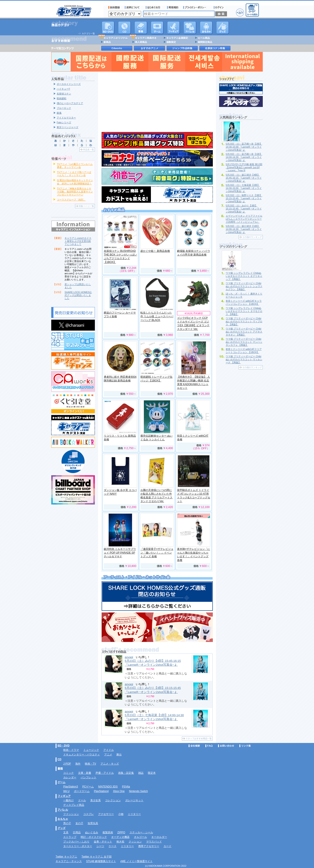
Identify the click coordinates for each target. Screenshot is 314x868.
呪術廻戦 (61, 98)
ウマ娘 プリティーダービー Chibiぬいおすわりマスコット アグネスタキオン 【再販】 (244, 332)
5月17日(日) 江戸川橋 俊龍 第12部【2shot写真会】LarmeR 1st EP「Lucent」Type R (244, 167)
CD (125, 28)
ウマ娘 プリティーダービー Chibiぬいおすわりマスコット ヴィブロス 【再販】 (244, 321)
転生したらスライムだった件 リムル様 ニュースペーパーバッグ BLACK (157, 316)
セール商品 (204, 38)
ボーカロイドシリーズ (69, 84)
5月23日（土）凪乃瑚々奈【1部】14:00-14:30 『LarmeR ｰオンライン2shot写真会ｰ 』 (244, 157)
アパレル (190, 28)
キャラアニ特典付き (146, 38)
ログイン (219, 7)
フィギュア (174, 28)
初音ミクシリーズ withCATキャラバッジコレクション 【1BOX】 (244, 302)
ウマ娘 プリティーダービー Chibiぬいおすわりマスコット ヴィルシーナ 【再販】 (244, 359)
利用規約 (173, 7)
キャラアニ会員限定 (177, 38)
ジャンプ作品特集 (182, 48)
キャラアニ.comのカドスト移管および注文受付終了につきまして (78, 241)
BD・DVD (64, 746)
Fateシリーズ (64, 122)
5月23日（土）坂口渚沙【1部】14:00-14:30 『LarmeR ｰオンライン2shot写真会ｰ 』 (244, 229)
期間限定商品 (205, 42)
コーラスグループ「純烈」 (71, 200)
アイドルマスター (66, 118)
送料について (133, 7)
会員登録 (114, 7)
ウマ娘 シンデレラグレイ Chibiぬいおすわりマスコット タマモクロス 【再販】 (244, 311)
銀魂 (59, 113)
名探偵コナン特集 (215, 48)
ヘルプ (240, 13)
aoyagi (129, 657)
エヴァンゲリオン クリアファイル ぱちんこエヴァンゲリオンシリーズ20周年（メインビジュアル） (244, 219)
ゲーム (61, 782)
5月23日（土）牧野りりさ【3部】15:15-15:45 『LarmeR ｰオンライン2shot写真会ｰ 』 (244, 198)
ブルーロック (64, 108)
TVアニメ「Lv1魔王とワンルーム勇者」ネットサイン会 (75, 166)
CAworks (117, 48)
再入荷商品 (141, 42)
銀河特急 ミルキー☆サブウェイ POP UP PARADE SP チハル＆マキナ (120, 553)
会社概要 (194, 746)
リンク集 (245, 746)
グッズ (223, 28)
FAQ (209, 746)
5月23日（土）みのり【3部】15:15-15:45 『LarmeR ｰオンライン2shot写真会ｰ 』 (244, 209)
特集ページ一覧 (86, 206)
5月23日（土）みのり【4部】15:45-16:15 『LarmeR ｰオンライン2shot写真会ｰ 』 (153, 663)
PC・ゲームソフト (157, 28)
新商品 (107, 42)
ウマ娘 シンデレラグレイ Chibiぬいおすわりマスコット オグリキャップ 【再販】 (244, 276)
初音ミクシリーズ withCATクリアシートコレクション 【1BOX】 (244, 351)
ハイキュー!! (63, 89)
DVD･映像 (108, 28)
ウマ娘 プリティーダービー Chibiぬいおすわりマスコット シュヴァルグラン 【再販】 (244, 286)
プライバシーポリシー (196, 7)
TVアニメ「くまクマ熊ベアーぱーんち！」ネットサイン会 (74, 174)
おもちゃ (206, 28)
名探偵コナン (64, 94)
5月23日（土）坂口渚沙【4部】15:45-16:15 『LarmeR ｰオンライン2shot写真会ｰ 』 (244, 178)
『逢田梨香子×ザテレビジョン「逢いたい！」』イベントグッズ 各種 (157, 553)
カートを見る (252, 10)
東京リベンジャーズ (67, 127)
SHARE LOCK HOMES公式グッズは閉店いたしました (78, 295)
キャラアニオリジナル (116, 38)
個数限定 (171, 42)
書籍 (141, 28)
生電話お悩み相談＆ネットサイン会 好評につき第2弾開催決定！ (75, 182)
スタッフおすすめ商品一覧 (199, 738)
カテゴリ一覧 (88, 33)
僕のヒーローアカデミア (70, 103)
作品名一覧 (89, 150)
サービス (154, 7)
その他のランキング (252, 237)
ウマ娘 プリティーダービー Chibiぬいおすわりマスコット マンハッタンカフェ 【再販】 (244, 342)
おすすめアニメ (150, 48)
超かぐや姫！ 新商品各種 (155, 251)
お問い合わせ (226, 746)
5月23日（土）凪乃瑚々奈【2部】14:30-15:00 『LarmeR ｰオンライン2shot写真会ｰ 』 (244, 147)
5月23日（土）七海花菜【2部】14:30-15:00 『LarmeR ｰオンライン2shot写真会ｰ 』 (244, 188)
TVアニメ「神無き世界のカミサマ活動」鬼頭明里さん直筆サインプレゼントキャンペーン (75, 192)
